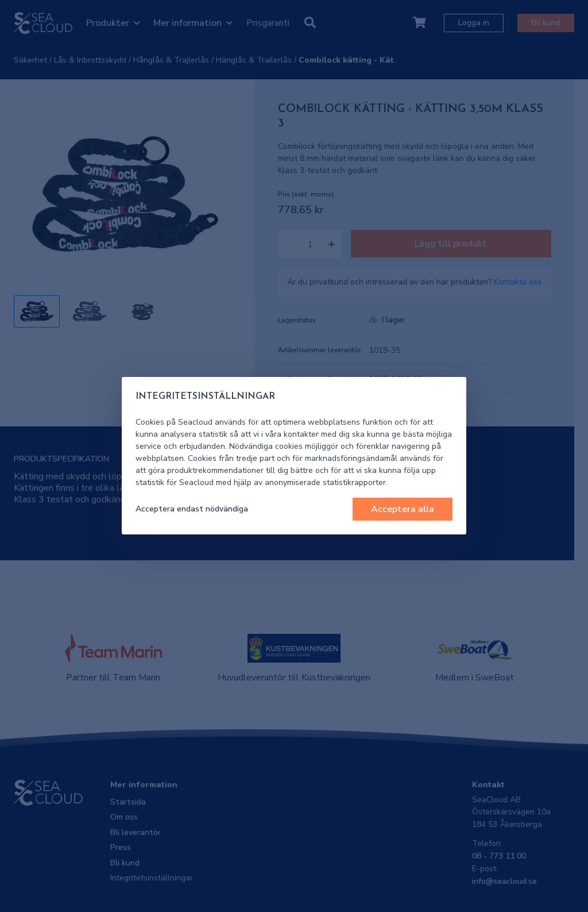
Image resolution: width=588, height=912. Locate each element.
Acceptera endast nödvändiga (192, 509)
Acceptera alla (403, 509)
